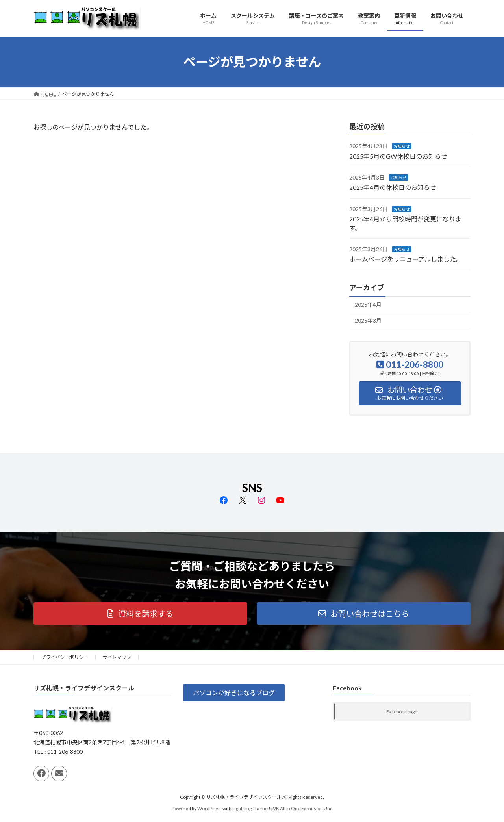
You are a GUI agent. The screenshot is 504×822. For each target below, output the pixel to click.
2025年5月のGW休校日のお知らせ (398, 156)
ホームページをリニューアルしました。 (406, 259)
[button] (140, 613)
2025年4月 (368, 304)
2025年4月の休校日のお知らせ (393, 187)
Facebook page (402, 712)
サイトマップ (117, 657)
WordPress (209, 808)
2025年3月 (368, 320)
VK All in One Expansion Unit (303, 808)
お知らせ (402, 146)
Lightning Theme (250, 808)
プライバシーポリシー (65, 657)
